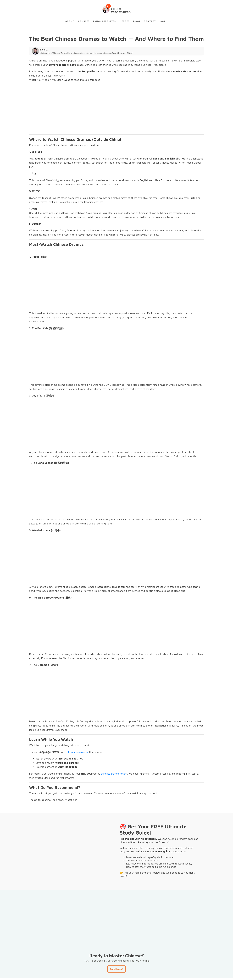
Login (164, 21)
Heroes (125, 21)
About (70, 21)
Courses (84, 21)
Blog (136, 21)
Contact (150, 21)
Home (101, 974)
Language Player (105, 21)
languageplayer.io (78, 752)
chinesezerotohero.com (114, 774)
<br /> (71, 108)
